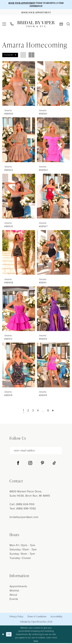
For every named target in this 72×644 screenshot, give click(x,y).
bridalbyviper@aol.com (24, 518)
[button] (4, 25)
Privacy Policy (16, 617)
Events (14, 600)
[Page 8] (49, 411)
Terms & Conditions (37, 617)
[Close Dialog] (3, 635)
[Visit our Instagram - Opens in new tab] (30, 464)
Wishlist (14, 591)
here (36, 642)
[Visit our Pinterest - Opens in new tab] (42, 464)
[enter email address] (36, 451)
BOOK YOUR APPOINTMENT (21, 3)
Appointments (18, 587)
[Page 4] (38, 411)
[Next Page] (54, 411)
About (13, 596)
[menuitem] (4, 25)
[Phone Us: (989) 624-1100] (12, 25)
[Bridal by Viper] (36, 25)
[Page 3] (33, 411)
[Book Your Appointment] (36, 13)
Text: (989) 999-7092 (23, 509)
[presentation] (19, 84)
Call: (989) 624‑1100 (22, 505)
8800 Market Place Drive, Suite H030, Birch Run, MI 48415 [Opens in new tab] (30, 494)
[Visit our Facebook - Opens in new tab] (18, 464)
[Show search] (68, 25)
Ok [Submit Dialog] (9, 635)
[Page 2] (28, 411)
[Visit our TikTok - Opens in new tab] (54, 464)
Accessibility (56, 617)
